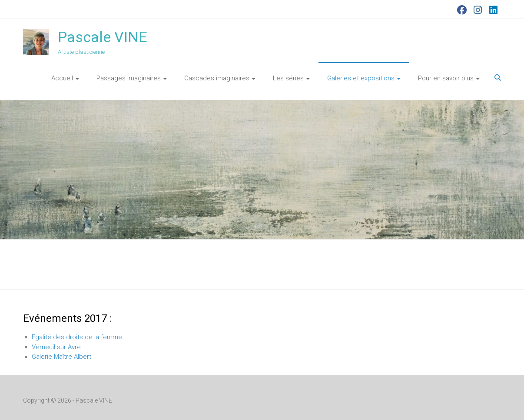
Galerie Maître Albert (61, 357)
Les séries (288, 78)
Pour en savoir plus (446, 78)
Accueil (62, 78)
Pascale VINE (103, 37)
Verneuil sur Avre (56, 347)
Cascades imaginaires (217, 78)
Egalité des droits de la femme (77, 337)
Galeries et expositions (361, 78)
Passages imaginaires (129, 78)
